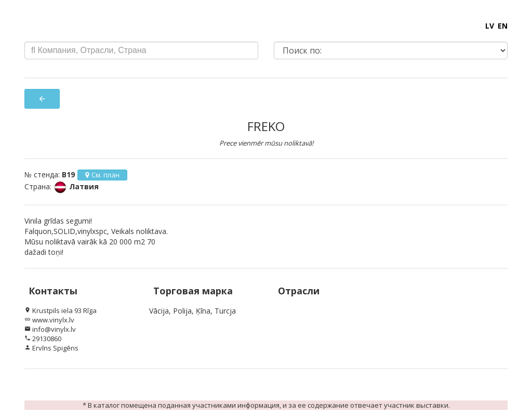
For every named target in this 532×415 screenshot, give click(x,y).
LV (490, 26)
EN (503, 26)
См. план (102, 175)
